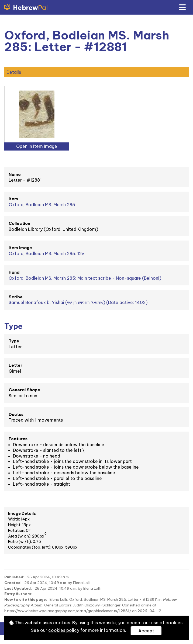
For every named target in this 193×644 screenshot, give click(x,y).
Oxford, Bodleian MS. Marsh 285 (42, 205)
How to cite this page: (26, 599)
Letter (15, 365)
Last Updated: (18, 588)
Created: (13, 583)
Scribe (16, 297)
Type (14, 341)
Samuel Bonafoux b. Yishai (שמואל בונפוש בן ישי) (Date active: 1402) (78, 302)
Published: (14, 577)
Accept (146, 631)
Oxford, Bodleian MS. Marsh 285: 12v (46, 253)
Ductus (16, 414)
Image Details (22, 513)
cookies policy (64, 630)
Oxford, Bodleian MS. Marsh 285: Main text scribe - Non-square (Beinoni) (85, 278)
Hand (14, 272)
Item (13, 199)
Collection (19, 223)
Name (15, 174)
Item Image (20, 248)
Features (18, 439)
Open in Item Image (37, 146)
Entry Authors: (18, 594)
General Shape (24, 390)
